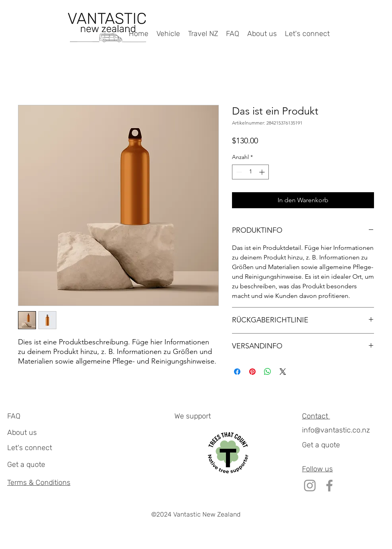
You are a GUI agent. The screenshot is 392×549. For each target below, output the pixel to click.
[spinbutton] (250, 172)
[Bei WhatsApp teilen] (268, 372)
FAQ (14, 416)
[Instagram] (310, 486)
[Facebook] (329, 486)
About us (22, 432)
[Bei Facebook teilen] (237, 372)
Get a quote (26, 465)
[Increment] (263, 172)
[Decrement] (238, 172)
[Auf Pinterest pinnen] (252, 372)
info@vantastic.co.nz (336, 430)
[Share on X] (283, 372)
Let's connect (30, 448)
